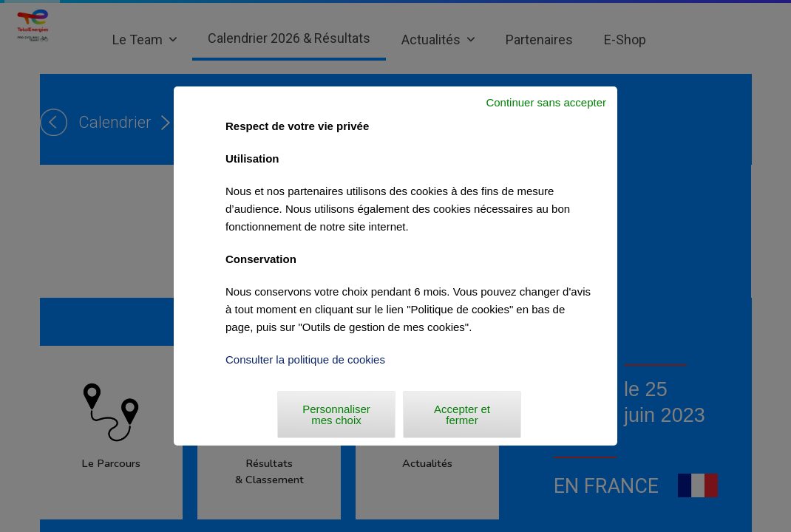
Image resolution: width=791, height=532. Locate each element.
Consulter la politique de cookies (305, 359)
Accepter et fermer (462, 415)
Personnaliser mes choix (336, 415)
